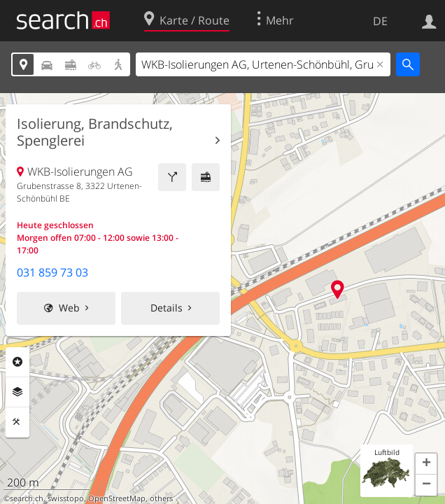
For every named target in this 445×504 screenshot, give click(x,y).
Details (167, 308)
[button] (426, 464)
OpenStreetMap (117, 498)
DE (380, 21)
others (161, 498)
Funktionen (17, 422)
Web (69, 308)
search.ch (27, 498)
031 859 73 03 (52, 272)
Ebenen (17, 392)
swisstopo (66, 498)
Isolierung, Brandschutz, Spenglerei (95, 132)
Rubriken (17, 362)
